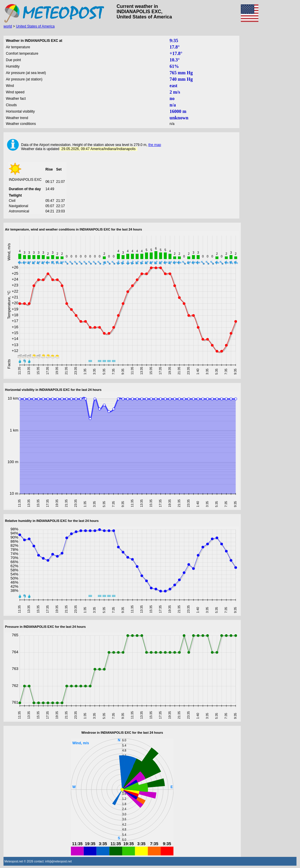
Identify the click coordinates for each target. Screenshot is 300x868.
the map (155, 145)
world (8, 26)
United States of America (35, 26)
